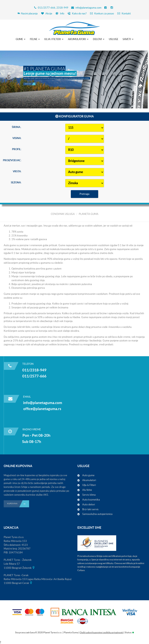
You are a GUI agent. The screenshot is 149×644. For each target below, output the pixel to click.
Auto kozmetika (91, 500)
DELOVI (99, 39)
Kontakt (124, 14)
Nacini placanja (27, 14)
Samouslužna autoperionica (97, 514)
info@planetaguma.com (88, 8)
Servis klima (89, 495)
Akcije (47, 14)
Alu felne (87, 490)
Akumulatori (89, 480)
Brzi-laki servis (90, 509)
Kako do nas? (77, 14)
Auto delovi (89, 504)
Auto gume (88, 475)
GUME (21, 39)
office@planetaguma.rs (42, 409)
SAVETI (128, 39)
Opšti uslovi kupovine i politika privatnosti (101, 632)
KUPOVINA (18, 504)
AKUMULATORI (78, 39)
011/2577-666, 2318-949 (53, 8)
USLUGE (113, 39)
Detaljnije (30, 77)
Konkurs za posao (102, 14)
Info (60, 14)
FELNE (35, 39)
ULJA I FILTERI (54, 39)
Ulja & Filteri (89, 485)
